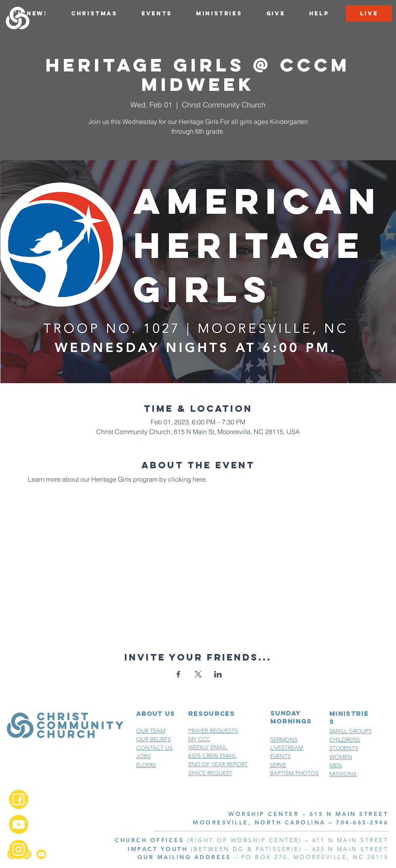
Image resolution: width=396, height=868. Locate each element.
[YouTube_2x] (19, 824)
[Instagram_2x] (19, 849)
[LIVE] (369, 13)
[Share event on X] (198, 674)
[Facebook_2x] (19, 799)
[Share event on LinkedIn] (218, 674)
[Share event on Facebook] (178, 674)
